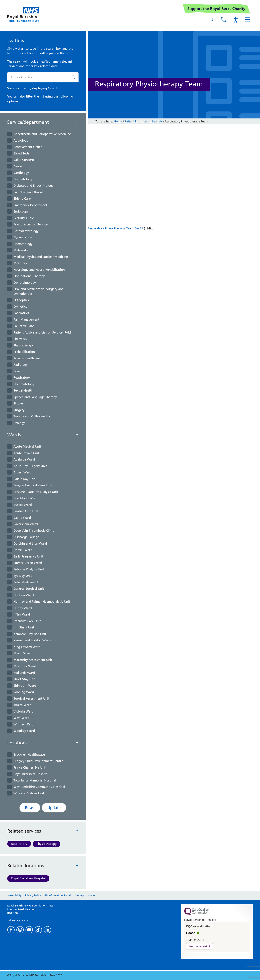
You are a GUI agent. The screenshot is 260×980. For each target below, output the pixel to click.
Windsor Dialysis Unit (29, 793)
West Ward (21, 718)
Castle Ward (22, 518)
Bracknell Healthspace (29, 755)
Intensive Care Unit (27, 621)
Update (54, 808)
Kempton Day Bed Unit (30, 634)
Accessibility (14, 895)
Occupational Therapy (29, 276)
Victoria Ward (24, 711)
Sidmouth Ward (25, 686)
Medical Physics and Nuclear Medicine (41, 257)
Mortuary (20, 263)
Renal (17, 371)
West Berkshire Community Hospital (39, 787)
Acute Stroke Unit (26, 453)
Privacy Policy (33, 895)
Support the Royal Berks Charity (216, 9)
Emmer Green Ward (28, 563)
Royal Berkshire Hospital (31, 774)
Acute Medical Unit (27, 447)
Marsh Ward (22, 653)
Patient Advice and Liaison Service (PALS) (43, 332)
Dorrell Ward (23, 550)
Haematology (23, 244)
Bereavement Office (28, 147)
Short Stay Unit (25, 679)
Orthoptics (21, 300)
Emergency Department (30, 205)
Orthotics (20, 307)
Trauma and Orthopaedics (32, 416)
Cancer (18, 166)
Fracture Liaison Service (31, 224)
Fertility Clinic (24, 218)
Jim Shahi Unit (24, 627)
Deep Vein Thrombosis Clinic (34, 531)
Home (118, 121)
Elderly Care (22, 199)
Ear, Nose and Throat (28, 192)
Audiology (21, 140)
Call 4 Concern (24, 160)
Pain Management (26, 320)
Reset (30, 808)
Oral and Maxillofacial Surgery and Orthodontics (39, 291)
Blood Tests (21, 153)
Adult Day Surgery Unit (30, 466)
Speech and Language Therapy (35, 397)
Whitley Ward (24, 724)
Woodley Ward (24, 731)
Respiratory (22, 378)
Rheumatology (24, 384)
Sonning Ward (24, 692)
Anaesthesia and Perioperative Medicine (42, 134)
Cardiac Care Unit (26, 511)
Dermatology (23, 179)
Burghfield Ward (25, 498)
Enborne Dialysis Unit (29, 569)
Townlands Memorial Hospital (35, 780)
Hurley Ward (23, 608)
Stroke (18, 403)
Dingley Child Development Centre (38, 761)
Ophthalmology (25, 283)
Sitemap (79, 895)
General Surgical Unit (29, 589)
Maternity (21, 250)
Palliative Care (24, 326)
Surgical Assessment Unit (31, 699)
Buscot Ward (23, 505)
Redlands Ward (24, 673)
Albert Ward (22, 472)
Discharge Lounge (26, 537)
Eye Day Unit (23, 576)
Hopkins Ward (24, 595)
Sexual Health (23, 390)
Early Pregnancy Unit (28, 556)
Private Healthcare (27, 358)
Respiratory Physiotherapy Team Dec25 (115, 228)
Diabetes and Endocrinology (34, 186)
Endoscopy (21, 211)
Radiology (21, 365)
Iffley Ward (22, 614)
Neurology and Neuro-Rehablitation (39, 270)
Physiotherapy (24, 345)
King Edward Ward (27, 647)
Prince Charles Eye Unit (30, 767)
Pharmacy (20, 339)
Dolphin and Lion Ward (30, 543)
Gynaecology (23, 237)
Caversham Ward (26, 524)
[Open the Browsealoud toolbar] (236, 19)
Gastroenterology (26, 231)
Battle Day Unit (25, 479)
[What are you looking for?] (212, 19)
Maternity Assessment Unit (33, 660)
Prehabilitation (24, 352)
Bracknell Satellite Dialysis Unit (36, 492)
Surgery (19, 410)
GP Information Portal (58, 895)
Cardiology (21, 173)
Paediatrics (21, 313)
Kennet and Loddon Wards (33, 640)
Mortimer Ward (25, 666)
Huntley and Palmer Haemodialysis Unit (42, 602)
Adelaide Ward (24, 459)
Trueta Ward (22, 705)
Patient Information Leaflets (143, 121)
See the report (197, 946)
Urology (19, 423)
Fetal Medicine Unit (28, 582)
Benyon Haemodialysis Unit (33, 485)
